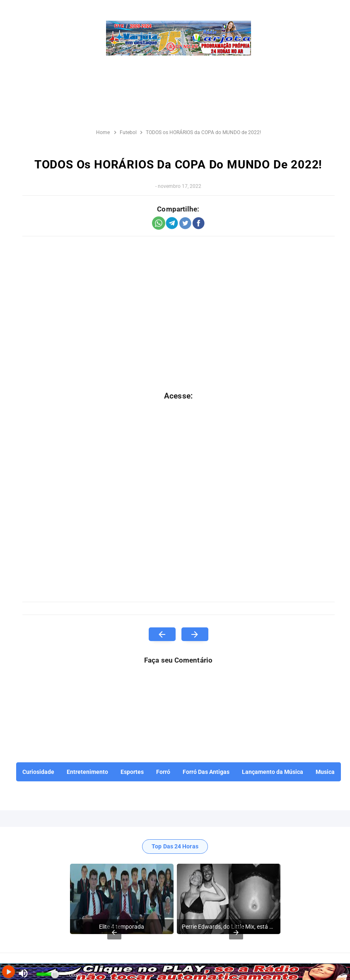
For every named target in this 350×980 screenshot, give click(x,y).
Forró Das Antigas (206, 772)
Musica (325, 772)
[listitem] (122, 899)
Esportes (132, 772)
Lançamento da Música (273, 772)
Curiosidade (38, 772)
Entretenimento (87, 772)
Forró (163, 772)
